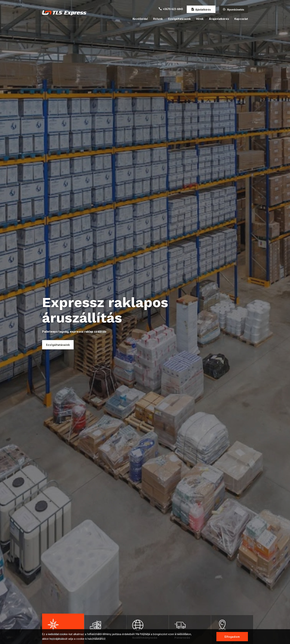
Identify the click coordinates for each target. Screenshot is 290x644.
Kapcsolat (241, 19)
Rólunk (158, 19)
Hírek (200, 19)
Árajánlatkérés (219, 19)
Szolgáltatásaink (179, 19)
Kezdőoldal (140, 19)
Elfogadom (232, 637)
